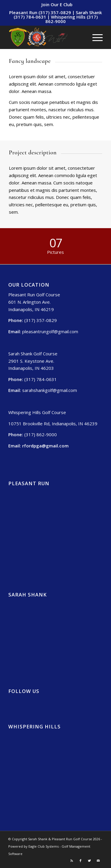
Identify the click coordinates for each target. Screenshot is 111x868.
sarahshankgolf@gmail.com (50, 390)
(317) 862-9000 (41, 434)
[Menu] (95, 37)
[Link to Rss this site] (72, 861)
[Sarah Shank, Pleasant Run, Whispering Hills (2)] (46, 37)
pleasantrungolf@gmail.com (50, 331)
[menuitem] (57, 4)
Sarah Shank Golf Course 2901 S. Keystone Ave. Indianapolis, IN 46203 (33, 361)
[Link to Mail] (98, 861)
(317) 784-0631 (41, 379)
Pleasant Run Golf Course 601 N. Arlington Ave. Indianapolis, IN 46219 (34, 302)
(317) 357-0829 (41, 320)
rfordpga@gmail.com (45, 446)
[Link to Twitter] (89, 861)
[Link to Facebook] (81, 861)
